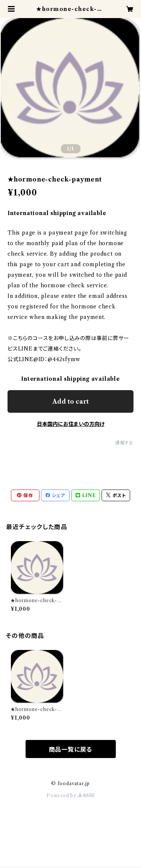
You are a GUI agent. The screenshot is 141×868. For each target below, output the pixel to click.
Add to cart (70, 401)
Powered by (70, 796)
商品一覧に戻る (71, 749)
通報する (124, 443)
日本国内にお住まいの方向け (71, 424)
